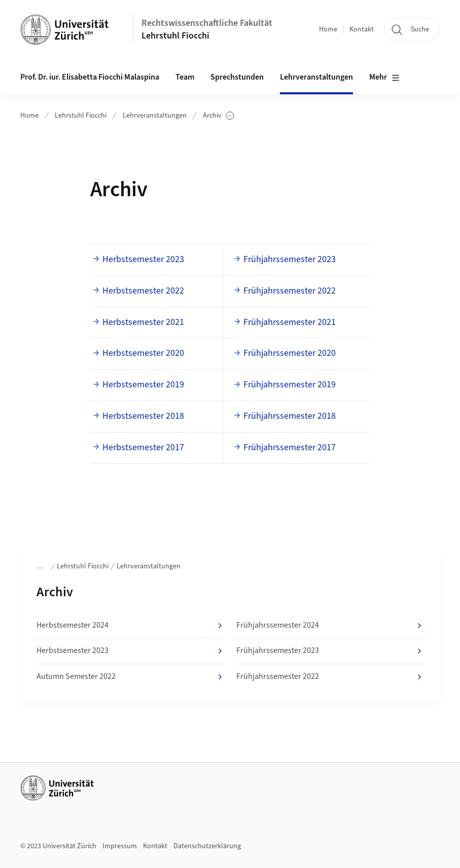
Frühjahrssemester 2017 (290, 447)
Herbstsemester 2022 (143, 291)
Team (185, 77)
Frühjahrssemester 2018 (290, 416)
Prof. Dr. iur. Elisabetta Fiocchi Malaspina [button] (90, 77)
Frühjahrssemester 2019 (290, 385)
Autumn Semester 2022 (130, 677)
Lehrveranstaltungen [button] (316, 77)
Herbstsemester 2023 (143, 259)
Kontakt (362, 29)
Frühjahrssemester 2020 (290, 353)
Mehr (384, 78)
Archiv (218, 116)
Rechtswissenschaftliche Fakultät (207, 23)
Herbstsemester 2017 (143, 447)
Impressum (120, 846)
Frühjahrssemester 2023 (290, 259)
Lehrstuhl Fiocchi (175, 36)
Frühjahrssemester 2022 (290, 291)
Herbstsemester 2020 (143, 353)
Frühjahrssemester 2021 (290, 322)
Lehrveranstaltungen (155, 116)
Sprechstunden (237, 77)
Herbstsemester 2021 (143, 322)
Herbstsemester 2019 (143, 385)
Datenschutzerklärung (207, 846)
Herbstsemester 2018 (143, 416)
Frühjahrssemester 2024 (330, 626)
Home (328, 29)
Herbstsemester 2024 (130, 626)
